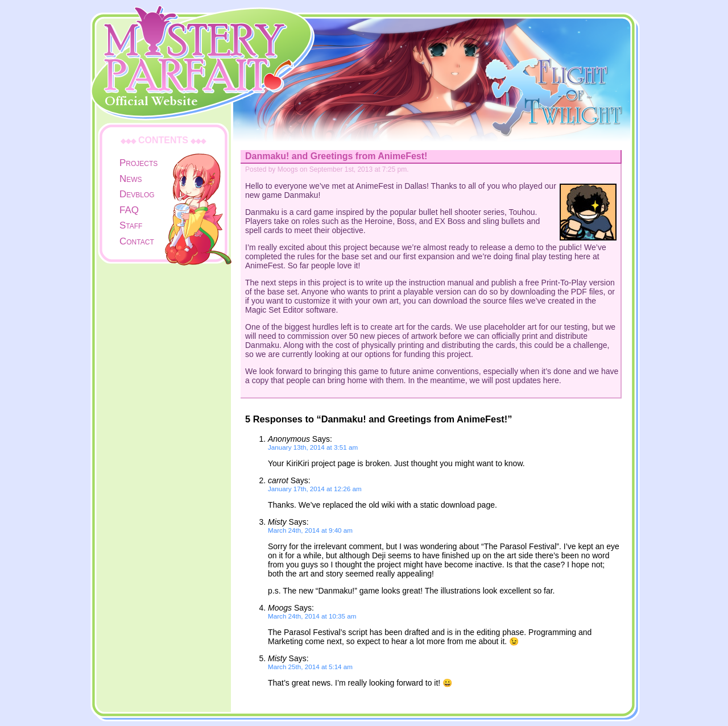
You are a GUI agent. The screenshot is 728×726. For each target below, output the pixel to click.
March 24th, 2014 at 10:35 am (312, 616)
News (131, 179)
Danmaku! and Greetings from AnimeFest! (336, 156)
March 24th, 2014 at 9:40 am (310, 530)
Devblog (137, 194)
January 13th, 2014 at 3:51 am (313, 447)
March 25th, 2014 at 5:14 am (310, 667)
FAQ (129, 210)
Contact (137, 241)
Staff (131, 225)
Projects (138, 163)
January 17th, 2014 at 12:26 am (315, 489)
